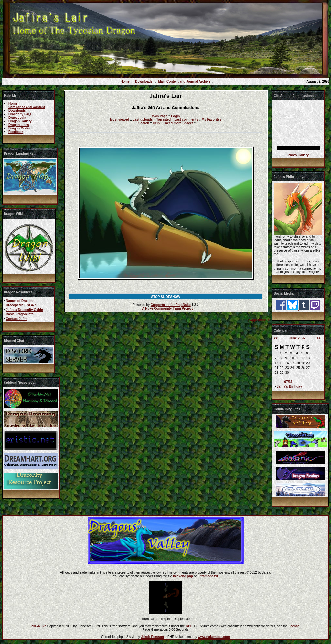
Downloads (144, 82)
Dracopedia (17, 118)
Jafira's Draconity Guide (24, 310)
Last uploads (143, 120)
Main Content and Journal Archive (184, 82)
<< (276, 338)
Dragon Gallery (20, 121)
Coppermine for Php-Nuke (171, 305)
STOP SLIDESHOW (165, 297)
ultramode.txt (208, 576)
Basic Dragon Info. (20, 314)
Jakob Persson (152, 637)
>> (318, 338)
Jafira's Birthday (289, 387)
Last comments (186, 120)
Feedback (16, 132)
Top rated (163, 120)
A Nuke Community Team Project (167, 308)
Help (156, 123)
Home (125, 82)
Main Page (160, 116)
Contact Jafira (17, 319)
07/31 (288, 382)
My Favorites (212, 120)
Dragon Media (19, 128)
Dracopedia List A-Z (21, 305)
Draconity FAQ (20, 114)
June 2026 (297, 338)
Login (175, 116)
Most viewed (119, 120)
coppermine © (259, 320)
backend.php (183, 576)
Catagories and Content (27, 107)
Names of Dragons (20, 301)
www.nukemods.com (214, 637)
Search (144, 123)
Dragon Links (19, 125)
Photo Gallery (298, 155)
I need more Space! (178, 123)
